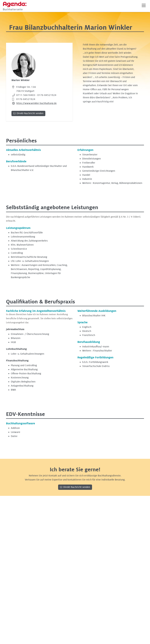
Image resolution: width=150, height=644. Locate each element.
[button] (144, 5)
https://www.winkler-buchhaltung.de (36, 103)
